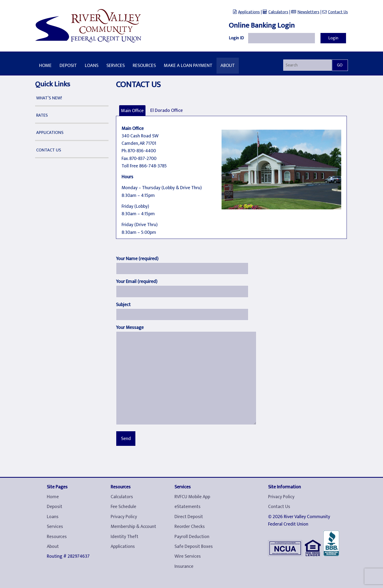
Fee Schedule (123, 507)
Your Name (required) (137, 259)
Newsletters (308, 12)
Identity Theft (124, 537)
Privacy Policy (124, 517)
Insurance (184, 566)
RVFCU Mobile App (192, 497)
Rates (42, 115)
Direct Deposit (189, 517)
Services (116, 66)
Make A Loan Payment (188, 66)
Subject (123, 305)
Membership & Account (133, 527)
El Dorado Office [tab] (166, 111)
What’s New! (49, 98)
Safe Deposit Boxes (194, 547)
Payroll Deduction (192, 537)
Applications (249, 12)
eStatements (188, 507)
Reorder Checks (190, 527)
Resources (144, 66)
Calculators (278, 12)
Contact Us (338, 12)
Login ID (236, 38)
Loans (92, 66)
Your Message (130, 327)
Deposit (68, 66)
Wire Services (188, 556)
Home (45, 66)
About (228, 66)
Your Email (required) (137, 282)
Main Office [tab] (132, 111)
